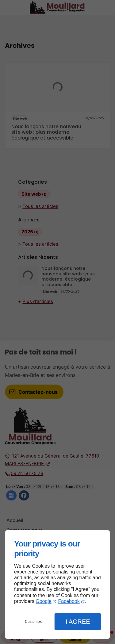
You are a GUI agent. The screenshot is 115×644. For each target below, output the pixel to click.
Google (44, 601)
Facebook (69, 601)
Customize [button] (34, 622)
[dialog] (57, 585)
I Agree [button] (78, 622)
